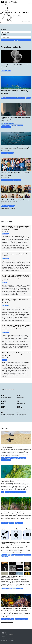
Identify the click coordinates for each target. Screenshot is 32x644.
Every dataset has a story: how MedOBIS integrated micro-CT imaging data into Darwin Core (16, 65)
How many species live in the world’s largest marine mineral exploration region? (14, 577)
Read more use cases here (7, 622)
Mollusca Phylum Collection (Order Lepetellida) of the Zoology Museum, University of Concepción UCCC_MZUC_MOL (16, 354)
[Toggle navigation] (29, 2)
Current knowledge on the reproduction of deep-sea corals (16, 608)
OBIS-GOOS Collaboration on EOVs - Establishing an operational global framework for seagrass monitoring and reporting (15, 92)
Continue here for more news (8, 209)
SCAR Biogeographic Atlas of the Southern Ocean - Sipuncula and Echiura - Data (15, 300)
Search (16, 40)
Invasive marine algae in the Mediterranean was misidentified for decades (13, 481)
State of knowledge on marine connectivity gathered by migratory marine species (15, 447)
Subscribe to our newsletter (8, 640)
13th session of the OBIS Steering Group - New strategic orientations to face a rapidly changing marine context (15, 148)
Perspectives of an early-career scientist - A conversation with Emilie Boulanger (15, 118)
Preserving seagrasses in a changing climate (12, 512)
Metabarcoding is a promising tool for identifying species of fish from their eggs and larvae (16, 543)
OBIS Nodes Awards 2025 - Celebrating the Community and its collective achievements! (15, 200)
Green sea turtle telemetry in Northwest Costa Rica (15, 254)
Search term (4, 35)
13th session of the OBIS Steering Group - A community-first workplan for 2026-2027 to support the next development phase (15, 174)
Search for (3, 30)
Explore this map (26, 21)
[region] (16, 14)
